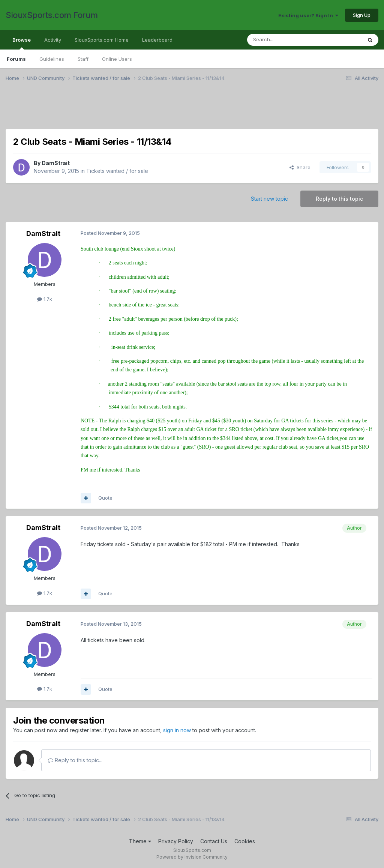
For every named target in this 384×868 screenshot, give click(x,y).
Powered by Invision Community (192, 857)
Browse (22, 43)
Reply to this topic (339, 199)
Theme (140, 841)
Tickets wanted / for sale (117, 171)
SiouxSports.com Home (102, 40)
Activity (53, 40)
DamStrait (56, 163)
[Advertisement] (192, 110)
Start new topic (269, 199)
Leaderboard (157, 40)
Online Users (117, 59)
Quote (105, 498)
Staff (83, 59)
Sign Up (362, 15)
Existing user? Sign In (308, 15)
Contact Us (214, 841)
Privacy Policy (176, 841)
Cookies (245, 841)
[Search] (285, 40)
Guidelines (52, 59)
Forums (16, 59)
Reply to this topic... (75, 760)
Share (300, 167)
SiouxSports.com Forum (52, 15)
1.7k (45, 299)
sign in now (177, 730)
